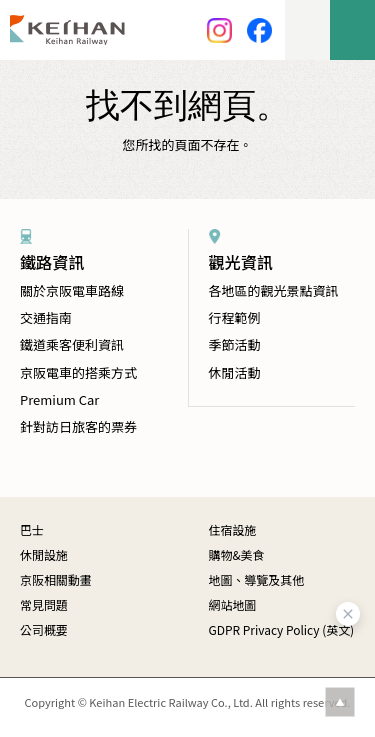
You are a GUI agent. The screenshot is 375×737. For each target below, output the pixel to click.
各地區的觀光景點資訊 (274, 290)
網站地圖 (233, 604)
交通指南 (46, 317)
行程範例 (235, 317)
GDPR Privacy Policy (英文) (282, 629)
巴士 (32, 529)
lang (307, 30)
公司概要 (44, 629)
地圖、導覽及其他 (257, 579)
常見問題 (44, 604)
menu (352, 30)
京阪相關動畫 (56, 579)
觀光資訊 (241, 262)
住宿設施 (233, 529)
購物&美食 (237, 554)
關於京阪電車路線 (72, 290)
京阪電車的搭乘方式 (78, 372)
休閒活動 (235, 372)
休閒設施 (44, 554)
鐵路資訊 (52, 262)
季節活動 (235, 344)
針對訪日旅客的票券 (78, 426)
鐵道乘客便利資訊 (72, 344)
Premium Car (59, 399)
